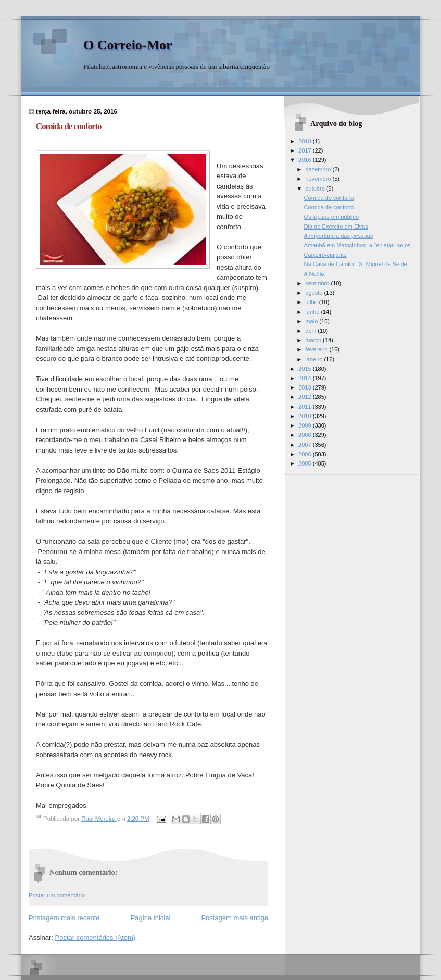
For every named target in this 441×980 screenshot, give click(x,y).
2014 (306, 378)
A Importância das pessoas (339, 236)
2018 (306, 141)
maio (312, 321)
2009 (306, 425)
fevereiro (317, 349)
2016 (306, 160)
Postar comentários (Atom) (96, 938)
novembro (319, 179)
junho (313, 312)
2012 (306, 397)
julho (312, 302)
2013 (306, 387)
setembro (318, 283)
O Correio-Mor (128, 45)
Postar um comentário (57, 895)
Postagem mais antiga (235, 918)
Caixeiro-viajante (325, 255)
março (314, 340)
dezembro (319, 169)
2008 (306, 435)
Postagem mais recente (64, 918)
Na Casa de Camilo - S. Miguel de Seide (356, 264)
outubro (316, 189)
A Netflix (315, 274)
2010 (306, 416)
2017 (306, 150)
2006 (306, 454)
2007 (306, 445)
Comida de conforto (329, 198)
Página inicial (151, 918)
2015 (306, 369)
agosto (314, 293)
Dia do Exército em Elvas (336, 227)
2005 (306, 463)
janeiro (314, 359)
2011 (306, 407)
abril (311, 331)
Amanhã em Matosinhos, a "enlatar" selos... (360, 245)
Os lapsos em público (332, 217)
